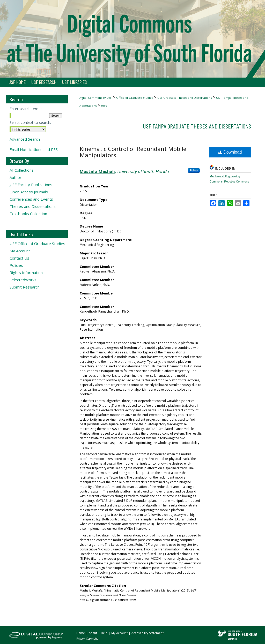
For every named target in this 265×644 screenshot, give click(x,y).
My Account (20, 251)
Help (105, 633)
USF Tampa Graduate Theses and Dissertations (197, 126)
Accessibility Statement (148, 633)
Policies (16, 265)
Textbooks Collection (28, 214)
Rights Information (26, 272)
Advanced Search (25, 139)
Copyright (92, 639)
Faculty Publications (31, 185)
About (93, 633)
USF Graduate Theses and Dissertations (185, 98)
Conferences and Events (31, 199)
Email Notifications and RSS (34, 149)
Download (230, 152)
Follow (194, 170)
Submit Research (25, 287)
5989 (104, 106)
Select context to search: (30, 122)
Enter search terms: (26, 109)
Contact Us (19, 258)
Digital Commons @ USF (95, 98)
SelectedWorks (23, 280)
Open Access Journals (29, 192)
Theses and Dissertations (33, 206)
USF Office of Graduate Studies (37, 244)
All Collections (22, 170)
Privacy (81, 639)
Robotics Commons (237, 181)
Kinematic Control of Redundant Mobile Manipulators (133, 152)
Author (16, 177)
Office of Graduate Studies (135, 98)
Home (81, 633)
